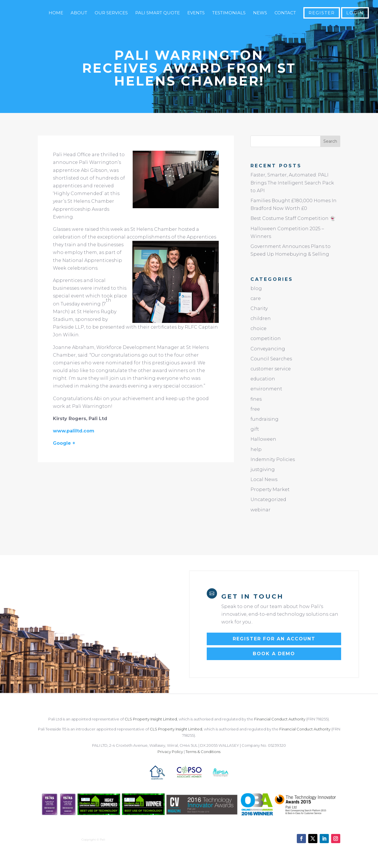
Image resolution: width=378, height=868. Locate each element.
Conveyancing (268, 349)
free (255, 409)
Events (196, 13)
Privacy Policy (170, 752)
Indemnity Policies (273, 459)
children (261, 318)
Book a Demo (274, 654)
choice (258, 328)
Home (56, 13)
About (79, 13)
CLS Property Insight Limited (151, 719)
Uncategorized (268, 499)
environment (266, 389)
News (260, 13)
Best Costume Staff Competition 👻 (293, 218)
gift (255, 429)
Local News (264, 479)
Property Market (270, 489)
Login (355, 13)
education (263, 379)
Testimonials (229, 13)
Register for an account (274, 639)
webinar (260, 510)
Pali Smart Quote (158, 13)
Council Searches (271, 359)
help (256, 449)
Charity (259, 308)
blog (256, 288)
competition (266, 338)
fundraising (264, 419)
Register (322, 13)
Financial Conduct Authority (280, 719)
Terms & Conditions (203, 752)
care (256, 298)
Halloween (263, 439)
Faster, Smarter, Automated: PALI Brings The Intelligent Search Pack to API (292, 183)
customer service (271, 369)
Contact (285, 13)
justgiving (263, 469)
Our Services (111, 13)
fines (256, 399)
